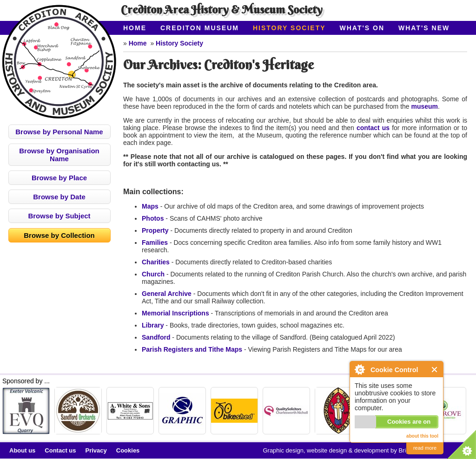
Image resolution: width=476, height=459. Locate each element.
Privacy (96, 450)
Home (135, 28)
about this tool (422, 436)
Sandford (156, 337)
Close (435, 370)
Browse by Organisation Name (59, 155)
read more (425, 448)
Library (153, 325)
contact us (373, 128)
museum (425, 106)
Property (155, 230)
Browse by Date (59, 197)
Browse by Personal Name (59, 132)
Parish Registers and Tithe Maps (192, 349)
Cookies (128, 450)
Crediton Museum (200, 28)
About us (22, 450)
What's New (424, 28)
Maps (150, 206)
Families (155, 243)
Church (153, 274)
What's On (362, 28)
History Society (289, 28)
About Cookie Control (359, 369)
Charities (156, 262)
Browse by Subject (59, 216)
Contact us (60, 450)
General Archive (167, 294)
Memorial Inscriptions (175, 313)
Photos (153, 218)
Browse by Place (59, 178)
